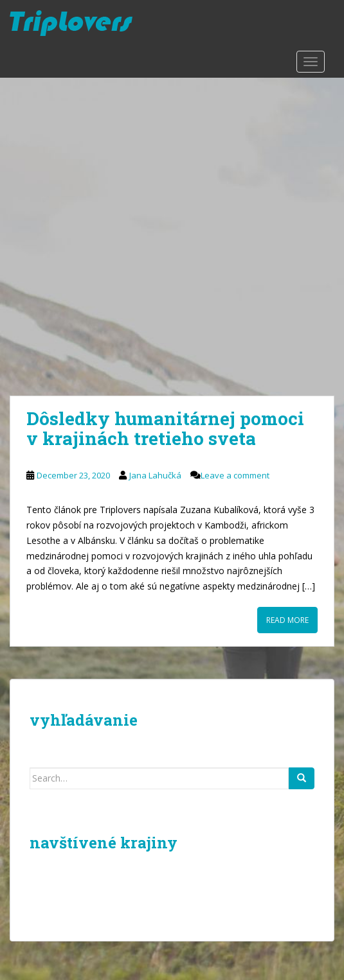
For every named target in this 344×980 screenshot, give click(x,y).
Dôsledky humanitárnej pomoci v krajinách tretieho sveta (165, 428)
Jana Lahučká (155, 475)
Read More (287, 620)
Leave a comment (235, 475)
